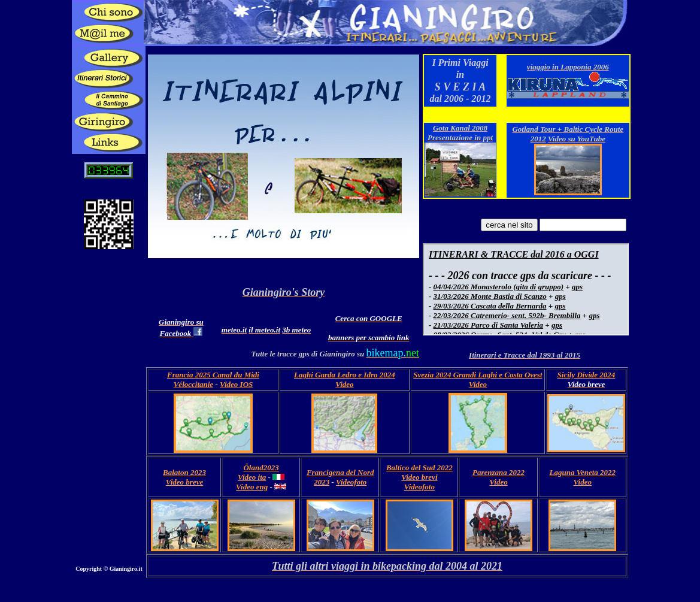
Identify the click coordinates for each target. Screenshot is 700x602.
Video (344, 384)
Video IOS (236, 384)
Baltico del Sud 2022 (419, 468)
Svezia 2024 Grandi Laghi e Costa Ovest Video (478, 379)
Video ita (252, 477)
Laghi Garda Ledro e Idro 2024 (345, 375)
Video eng (252, 487)
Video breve (184, 482)
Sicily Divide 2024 (587, 375)
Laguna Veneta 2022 (583, 472)
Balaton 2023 (184, 472)
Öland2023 (261, 468)
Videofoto (351, 482)
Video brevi (419, 477)
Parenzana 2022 (499, 472)
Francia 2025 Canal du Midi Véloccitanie (213, 379)
